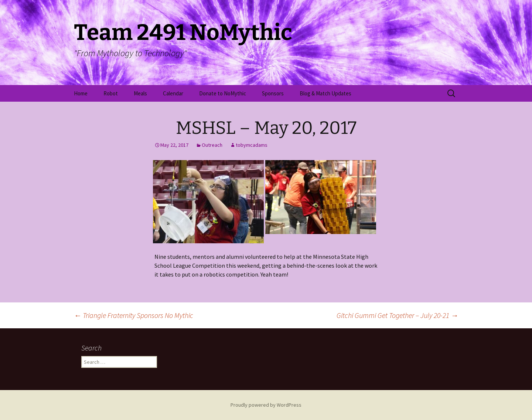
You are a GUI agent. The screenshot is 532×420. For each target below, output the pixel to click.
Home (81, 93)
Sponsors (273, 93)
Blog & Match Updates (325, 93)
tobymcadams (252, 145)
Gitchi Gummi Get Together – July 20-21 (397, 315)
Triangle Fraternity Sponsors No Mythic (134, 315)
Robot (111, 93)
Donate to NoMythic (223, 93)
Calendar (173, 93)
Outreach (212, 145)
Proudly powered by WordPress (266, 405)
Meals (140, 93)
